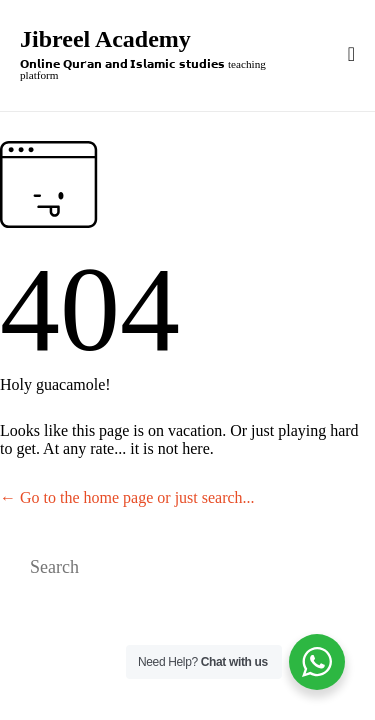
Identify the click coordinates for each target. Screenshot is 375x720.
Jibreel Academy (105, 39)
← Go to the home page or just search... (127, 497)
